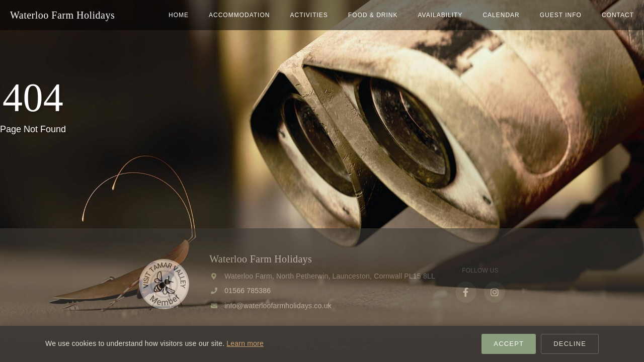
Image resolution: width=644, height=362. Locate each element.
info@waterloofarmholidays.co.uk (278, 306)
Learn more (245, 343)
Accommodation (239, 15)
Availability (440, 15)
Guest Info (561, 15)
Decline (570, 344)
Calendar (501, 15)
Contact (618, 15)
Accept (509, 344)
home (179, 15)
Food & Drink (373, 15)
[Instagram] (495, 292)
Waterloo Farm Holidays (62, 15)
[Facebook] (466, 292)
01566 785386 (248, 291)
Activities (309, 15)
